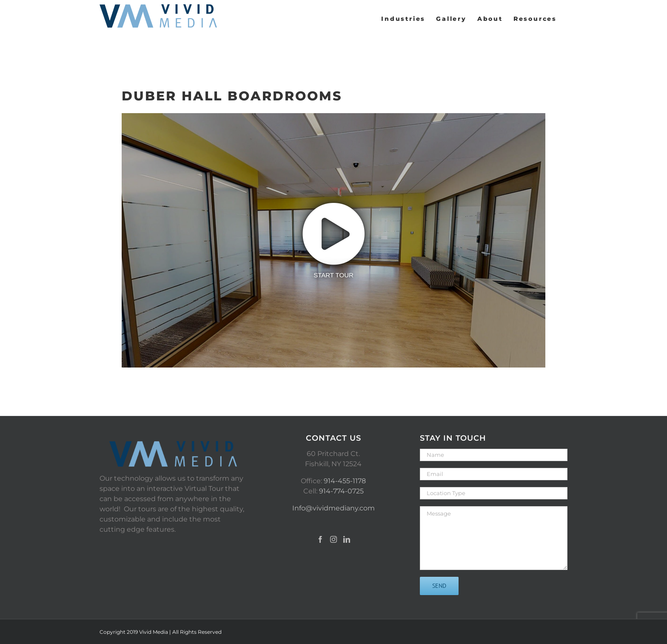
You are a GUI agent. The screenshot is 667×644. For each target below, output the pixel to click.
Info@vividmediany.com (333, 508)
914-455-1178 (345, 481)
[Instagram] (333, 539)
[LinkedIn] (347, 539)
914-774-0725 (341, 491)
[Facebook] (320, 539)
